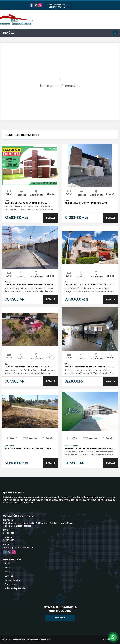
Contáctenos (11, 584)
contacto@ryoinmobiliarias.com (19, 547)
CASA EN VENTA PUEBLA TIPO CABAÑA (26, 203)
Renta (8, 572)
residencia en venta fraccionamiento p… (90, 285)
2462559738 (59, 5)
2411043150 (59, 7)
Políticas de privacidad (16, 588)
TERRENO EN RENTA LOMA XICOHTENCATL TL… (30, 285)
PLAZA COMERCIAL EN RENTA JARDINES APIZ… (90, 448)
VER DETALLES (30, 166)
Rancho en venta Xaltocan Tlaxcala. (27, 367)
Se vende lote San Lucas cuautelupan (28, 448)
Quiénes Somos (12, 580)
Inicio (7, 563)
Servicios (9, 576)
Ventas (8, 567)
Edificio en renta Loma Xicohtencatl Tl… (90, 367)
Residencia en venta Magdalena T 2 (86, 203)
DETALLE (51, 218)
